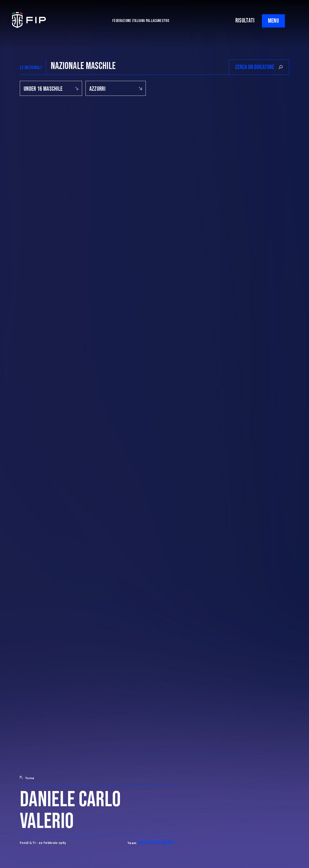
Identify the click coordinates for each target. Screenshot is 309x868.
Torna (27, 778)
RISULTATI (245, 21)
